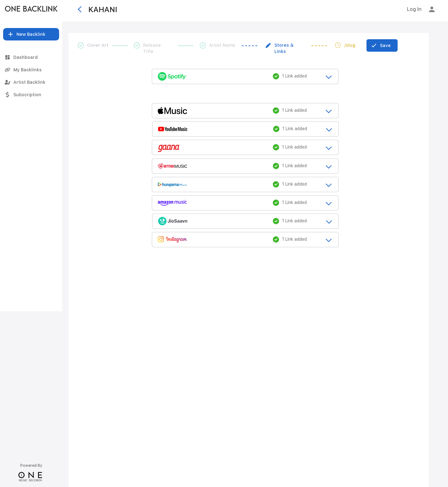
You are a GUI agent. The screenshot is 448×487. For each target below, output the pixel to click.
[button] (31, 34)
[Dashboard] (31, 57)
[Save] (382, 45)
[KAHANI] (149, 9)
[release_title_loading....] (245, 76)
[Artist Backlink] (31, 82)
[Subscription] (31, 95)
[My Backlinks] (31, 70)
